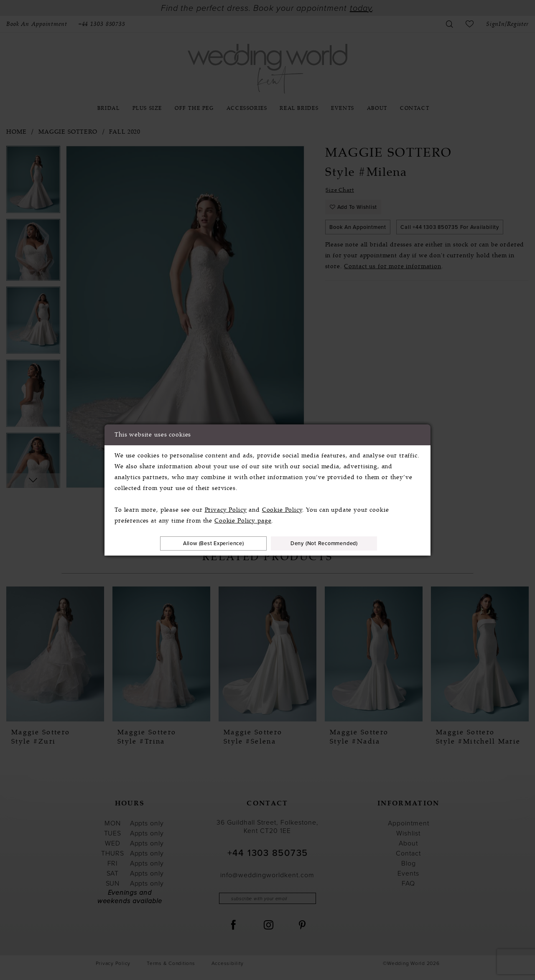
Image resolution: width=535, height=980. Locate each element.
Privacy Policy (226, 509)
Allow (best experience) (208, 543)
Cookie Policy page (243, 520)
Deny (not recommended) (330, 543)
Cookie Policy (282, 509)
